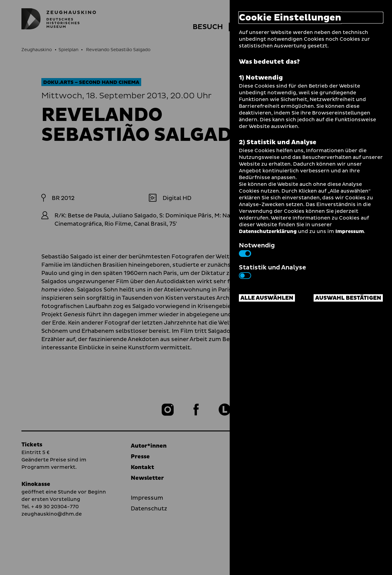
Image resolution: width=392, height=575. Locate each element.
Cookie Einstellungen (290, 18)
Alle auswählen (267, 298)
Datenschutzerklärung (268, 231)
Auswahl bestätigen (348, 298)
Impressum (350, 231)
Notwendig (257, 249)
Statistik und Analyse (272, 271)
